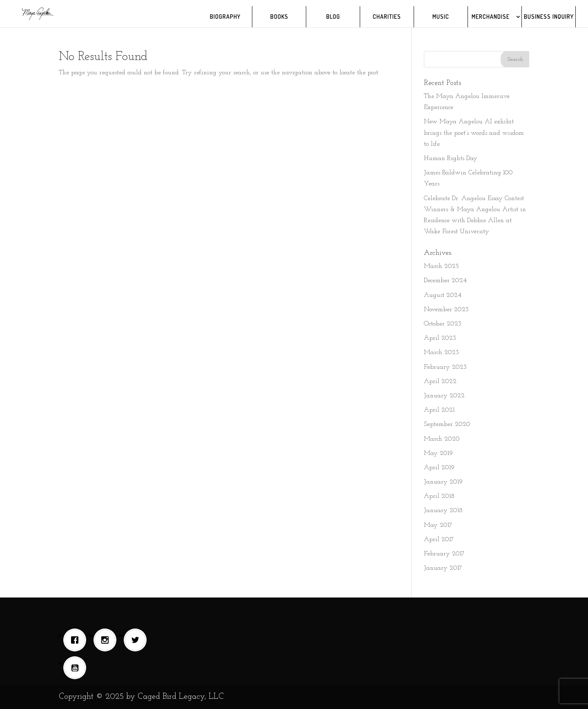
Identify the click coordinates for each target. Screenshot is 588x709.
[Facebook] (77, 640)
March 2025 (441, 266)
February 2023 (445, 367)
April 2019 (439, 468)
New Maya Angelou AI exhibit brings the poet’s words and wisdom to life (474, 133)
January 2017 (443, 568)
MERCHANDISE (491, 17)
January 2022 (444, 396)
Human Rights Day (451, 158)
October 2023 (443, 324)
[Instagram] (107, 640)
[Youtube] (77, 668)
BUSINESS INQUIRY (549, 17)
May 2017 (438, 525)
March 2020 (442, 439)
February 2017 (444, 554)
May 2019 (438, 453)
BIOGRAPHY (225, 17)
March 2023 (441, 352)
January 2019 (443, 482)
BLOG (333, 17)
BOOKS (279, 17)
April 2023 (440, 338)
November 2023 (446, 310)
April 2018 (439, 496)
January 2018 (443, 511)
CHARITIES (387, 17)
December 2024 (445, 281)
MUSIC (441, 17)
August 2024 (443, 295)
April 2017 (439, 540)
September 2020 (447, 424)
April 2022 (440, 381)
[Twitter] (137, 640)
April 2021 (439, 410)
